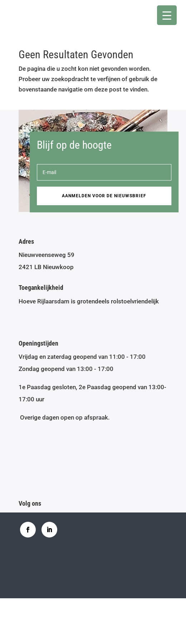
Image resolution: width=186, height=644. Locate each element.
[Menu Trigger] (167, 15)
